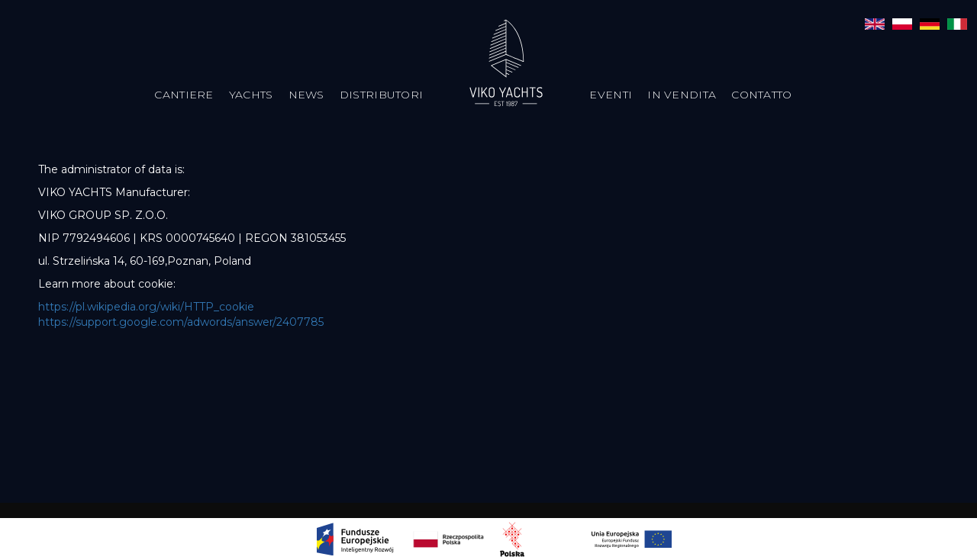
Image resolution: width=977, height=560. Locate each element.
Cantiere (184, 95)
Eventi (611, 95)
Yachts (251, 95)
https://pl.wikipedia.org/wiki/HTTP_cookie (146, 307)
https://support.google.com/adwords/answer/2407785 (181, 322)
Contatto (761, 95)
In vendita (682, 95)
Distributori (382, 95)
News (306, 95)
